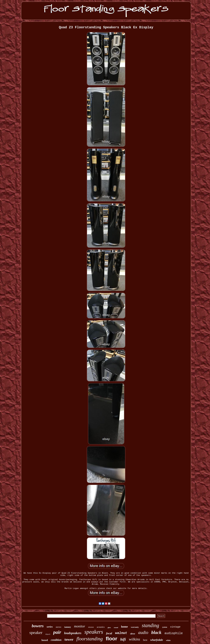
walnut (121, 633)
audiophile (174, 633)
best (145, 640)
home (124, 627)
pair (57, 632)
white (168, 640)
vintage (175, 627)
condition (56, 640)
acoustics (101, 627)
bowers (38, 626)
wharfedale (157, 640)
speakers (94, 632)
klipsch (48, 634)
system (165, 627)
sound (116, 627)
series (50, 627)
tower (69, 639)
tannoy (68, 627)
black (156, 632)
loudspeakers (73, 633)
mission (91, 627)
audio (143, 632)
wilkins (135, 639)
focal (109, 633)
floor (112, 639)
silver (133, 634)
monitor (80, 626)
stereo (58, 627)
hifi (123, 639)
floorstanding (90, 639)
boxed (45, 640)
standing (150, 625)
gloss (109, 627)
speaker (36, 633)
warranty (135, 627)
